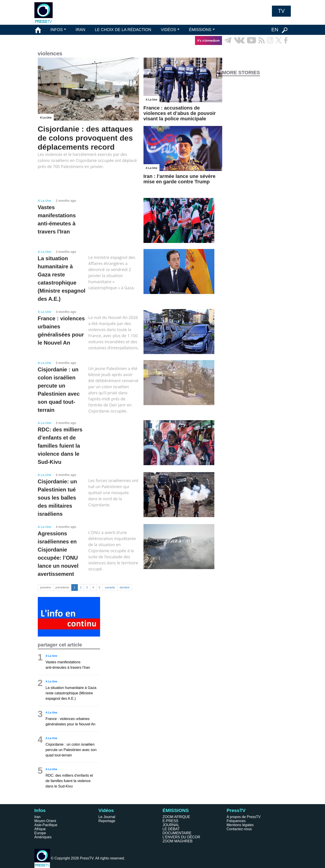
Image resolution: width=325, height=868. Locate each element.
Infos (40, 810)
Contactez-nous (239, 829)
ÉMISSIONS (200, 30)
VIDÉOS (168, 30)
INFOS (57, 30)
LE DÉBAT (171, 829)
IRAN (80, 30)
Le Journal (107, 817)
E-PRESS (170, 821)
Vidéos (106, 810)
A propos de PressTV (244, 817)
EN (275, 30)
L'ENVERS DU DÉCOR (182, 837)
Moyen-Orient (45, 821)
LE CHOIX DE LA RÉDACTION (123, 30)
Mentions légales (240, 825)
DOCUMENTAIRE (177, 833)
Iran (38, 817)
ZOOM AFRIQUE (176, 817)
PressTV (236, 810)
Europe (40, 833)
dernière (125, 588)
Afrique (40, 829)
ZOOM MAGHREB (178, 841)
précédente (62, 588)
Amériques (43, 837)
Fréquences (236, 821)
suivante (110, 588)
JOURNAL (171, 825)
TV (281, 11)
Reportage (107, 821)
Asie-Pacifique (46, 825)
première (46, 588)
